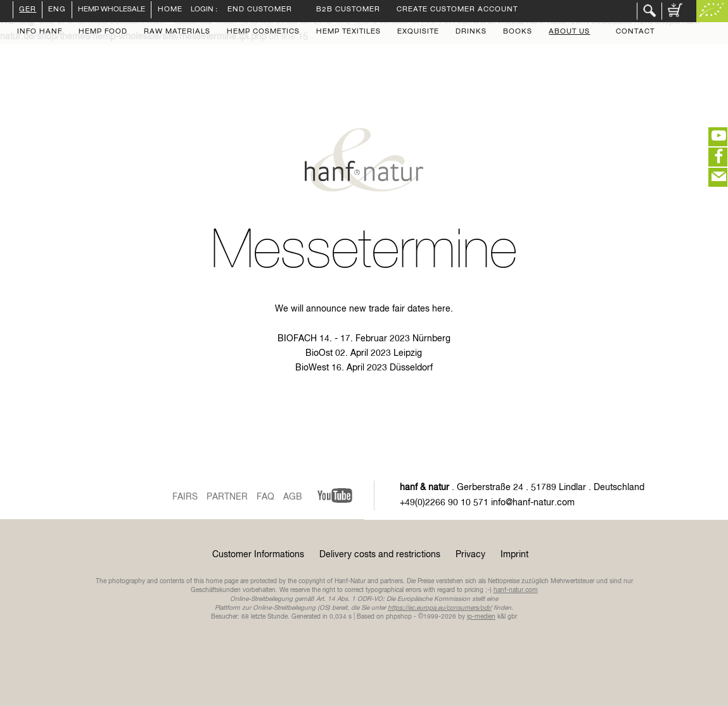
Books (518, 32)
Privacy (470, 555)
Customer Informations (258, 555)
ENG (57, 10)
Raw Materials (177, 32)
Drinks (471, 32)
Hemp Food (103, 32)
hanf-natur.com (516, 590)
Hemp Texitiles (348, 32)
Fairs (185, 497)
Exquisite (418, 32)
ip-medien (481, 617)
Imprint (514, 555)
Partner (227, 497)
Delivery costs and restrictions (380, 555)
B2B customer (348, 10)
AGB (293, 497)
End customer (260, 10)
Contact (635, 32)
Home (167, 10)
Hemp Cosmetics (263, 32)
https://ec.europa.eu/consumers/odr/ (440, 608)
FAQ (265, 497)
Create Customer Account (457, 10)
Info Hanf (40, 32)
